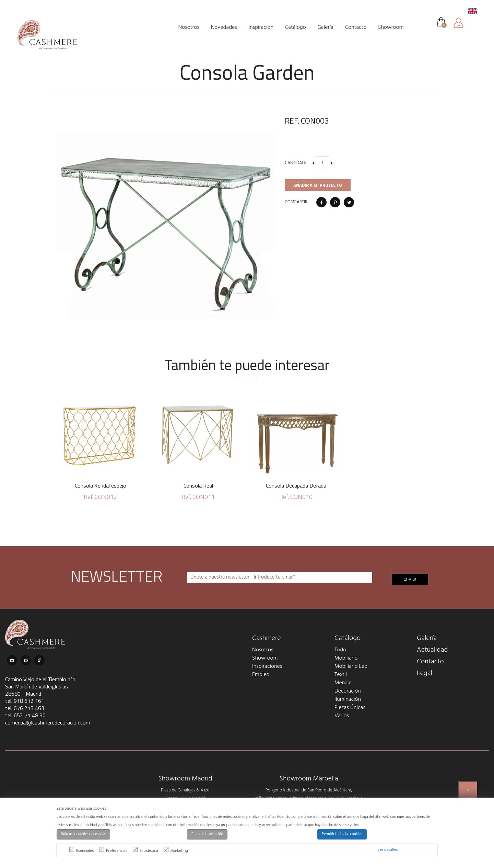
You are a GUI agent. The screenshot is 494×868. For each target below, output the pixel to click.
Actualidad (432, 650)
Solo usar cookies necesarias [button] (83, 834)
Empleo (261, 675)
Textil (341, 675)
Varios (342, 716)
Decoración (348, 691)
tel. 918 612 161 (25, 701)
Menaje (343, 683)
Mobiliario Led (351, 666)
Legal (425, 673)
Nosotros (263, 650)
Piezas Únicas (350, 708)
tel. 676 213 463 (25, 708)
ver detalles (388, 850)
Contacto (430, 662)
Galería (427, 638)
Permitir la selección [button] (207, 834)
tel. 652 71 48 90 (25, 715)
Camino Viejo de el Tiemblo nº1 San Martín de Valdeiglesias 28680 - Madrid (40, 686)
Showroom (265, 658)
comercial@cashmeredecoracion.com (48, 722)
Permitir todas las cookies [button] (342, 834)
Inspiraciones (267, 666)
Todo (340, 650)
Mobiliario (346, 658)
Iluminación (348, 699)
